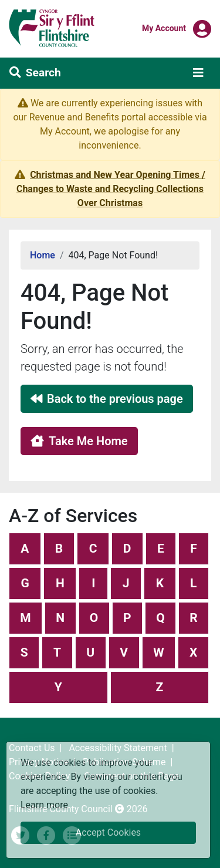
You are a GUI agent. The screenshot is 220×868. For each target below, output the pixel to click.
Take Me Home (79, 441)
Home (43, 255)
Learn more (44, 804)
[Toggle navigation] (198, 73)
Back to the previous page (107, 399)
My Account (164, 28)
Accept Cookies (108, 832)
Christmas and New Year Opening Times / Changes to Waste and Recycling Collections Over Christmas (111, 189)
